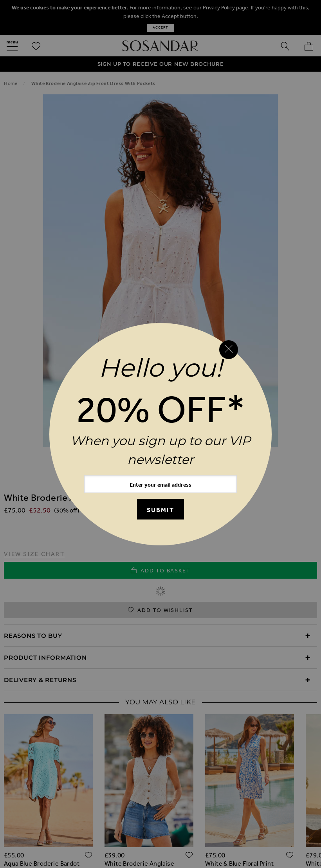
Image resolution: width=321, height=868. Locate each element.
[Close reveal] (229, 350)
